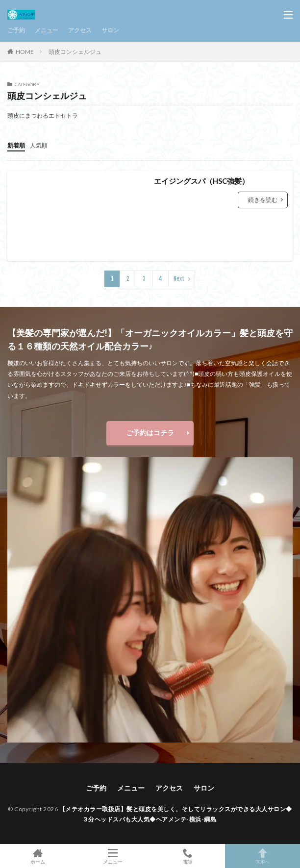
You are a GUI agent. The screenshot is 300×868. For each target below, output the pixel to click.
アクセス (80, 30)
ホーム (37, 856)
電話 (187, 856)
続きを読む (263, 200)
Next (179, 279)
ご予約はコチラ (150, 433)
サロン (110, 30)
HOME (25, 51)
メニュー (47, 30)
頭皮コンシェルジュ (75, 52)
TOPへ (262, 856)
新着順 (16, 145)
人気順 (39, 145)
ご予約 (16, 30)
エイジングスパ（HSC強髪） (201, 181)
